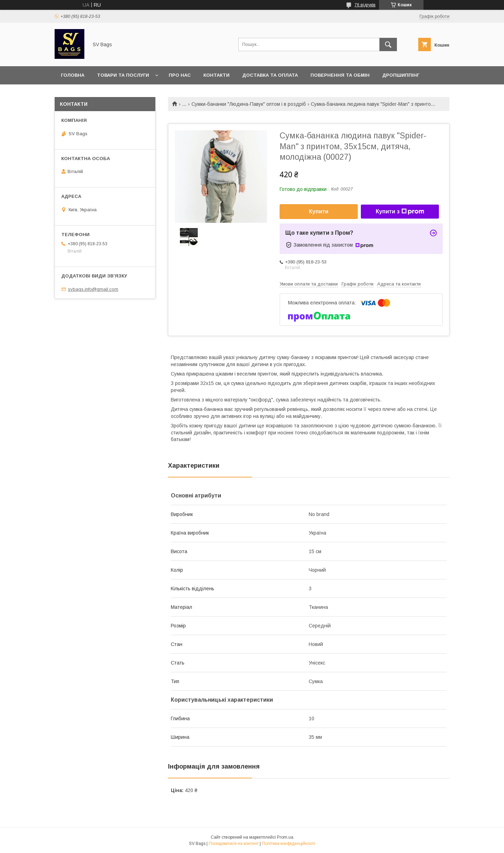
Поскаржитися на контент (234, 844)
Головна (73, 75)
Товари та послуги (123, 75)
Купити (319, 211)
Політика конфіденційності (288, 844)
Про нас (180, 75)
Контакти (216, 75)
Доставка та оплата (270, 75)
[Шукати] (388, 44)
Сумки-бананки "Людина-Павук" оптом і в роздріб (249, 104)
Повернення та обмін (340, 75)
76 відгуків (365, 5)
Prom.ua (285, 837)
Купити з (400, 212)
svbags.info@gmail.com (93, 289)
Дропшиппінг (401, 75)
